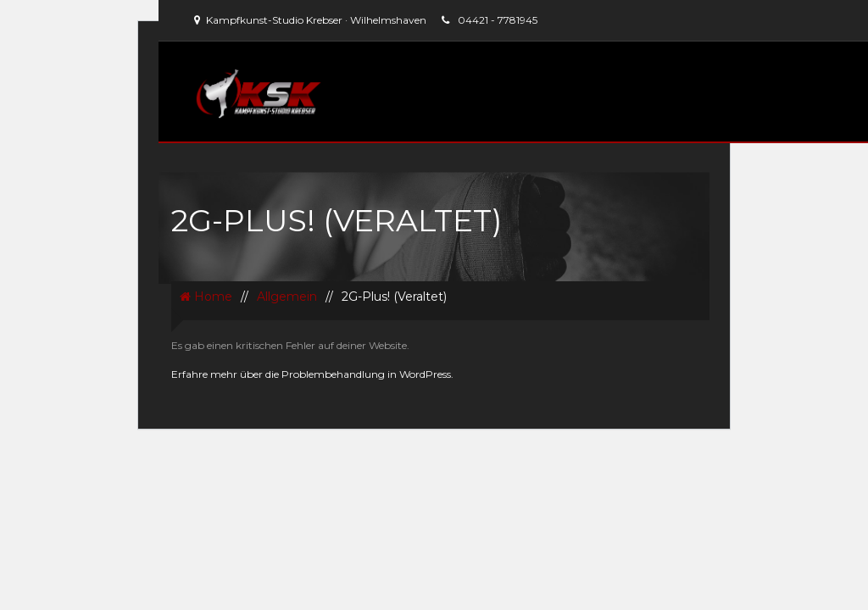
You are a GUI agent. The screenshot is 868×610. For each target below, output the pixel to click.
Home (206, 297)
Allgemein (287, 297)
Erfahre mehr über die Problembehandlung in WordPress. (312, 374)
